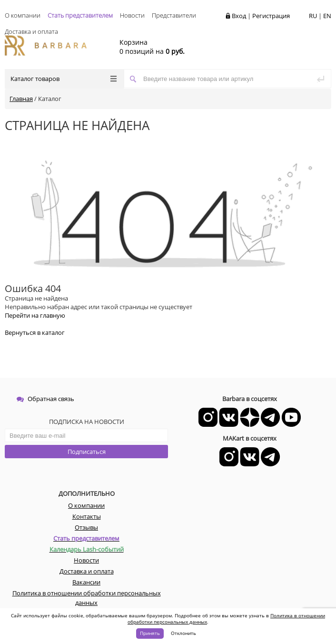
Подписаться (87, 452)
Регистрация (271, 16)
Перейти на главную (35, 315)
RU (313, 16)
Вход (239, 16)
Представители (174, 15)
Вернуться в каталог (35, 332)
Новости (132, 15)
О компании (23, 15)
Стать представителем (80, 15)
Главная (21, 99)
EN (327, 16)
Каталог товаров (64, 79)
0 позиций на (152, 47)
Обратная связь (45, 399)
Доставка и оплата (31, 31)
